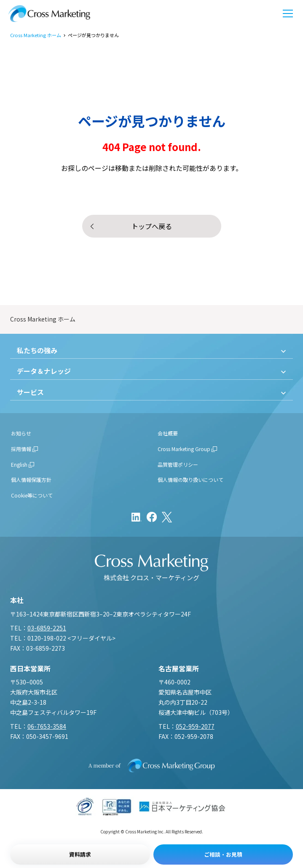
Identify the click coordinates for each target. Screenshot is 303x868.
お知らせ (21, 433)
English (19, 464)
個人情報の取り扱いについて (190, 480)
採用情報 (21, 449)
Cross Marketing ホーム (36, 35)
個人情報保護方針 (31, 480)
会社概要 (168, 433)
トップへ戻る (152, 226)
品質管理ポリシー (178, 464)
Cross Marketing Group (184, 449)
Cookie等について (32, 495)
